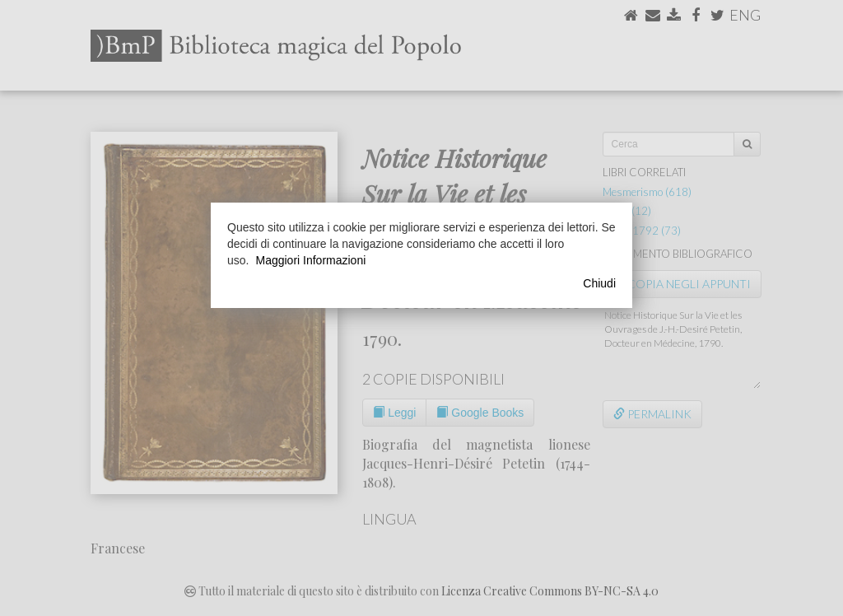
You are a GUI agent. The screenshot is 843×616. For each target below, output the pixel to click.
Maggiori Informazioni (310, 260)
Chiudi (599, 283)
